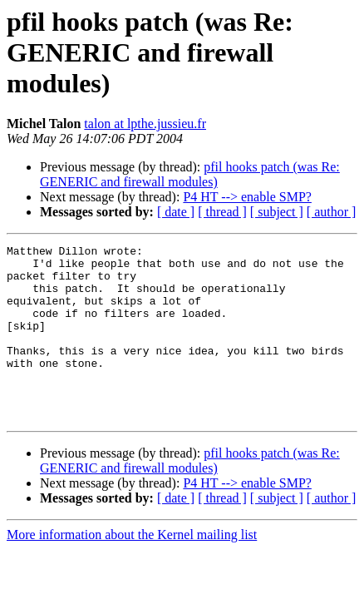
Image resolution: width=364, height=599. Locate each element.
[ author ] (332, 212)
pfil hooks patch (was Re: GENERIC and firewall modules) (190, 174)
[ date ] (176, 212)
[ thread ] (222, 212)
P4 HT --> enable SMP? (247, 197)
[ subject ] (277, 212)
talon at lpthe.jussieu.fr (145, 124)
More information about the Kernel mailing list (132, 569)
